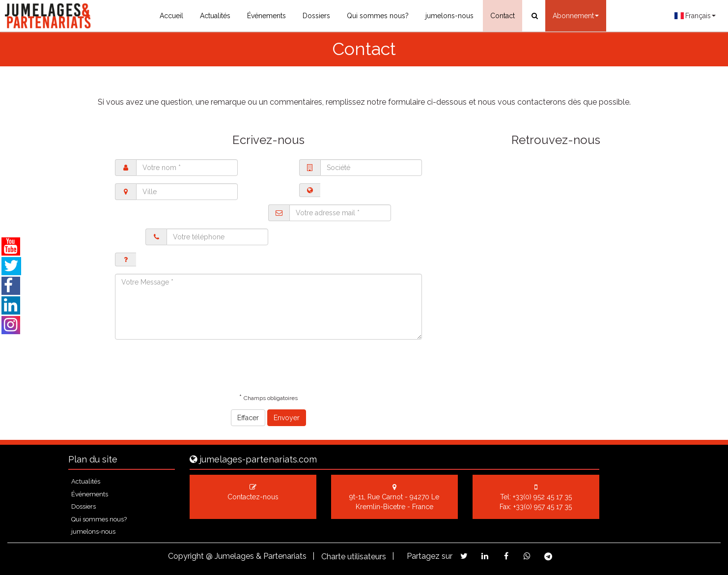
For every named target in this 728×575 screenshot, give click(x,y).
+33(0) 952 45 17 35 (542, 497)
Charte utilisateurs (354, 557)
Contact (503, 16)
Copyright (186, 556)
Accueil (171, 16)
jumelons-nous (449, 16)
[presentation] (190, 366)
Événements (266, 16)
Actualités (215, 16)
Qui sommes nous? (378, 16)
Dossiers (316, 16)
